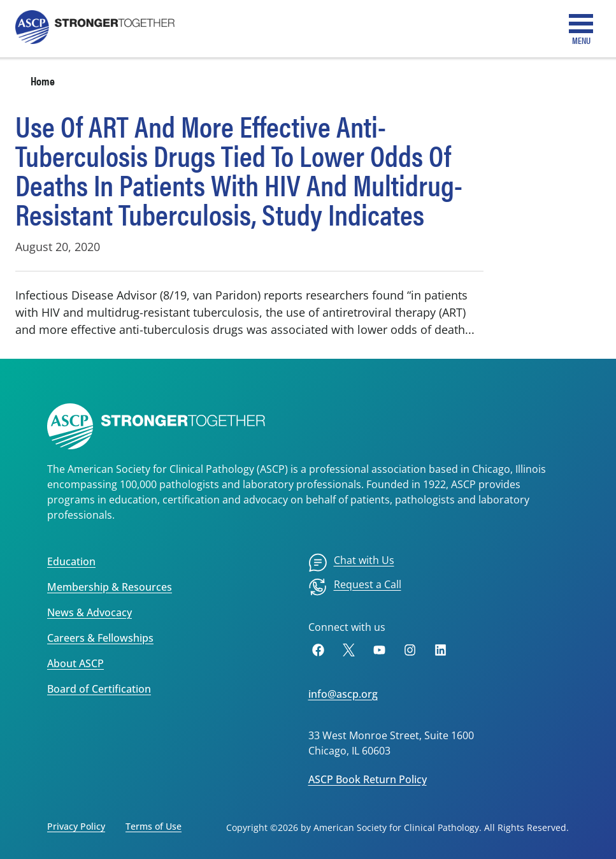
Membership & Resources (110, 587)
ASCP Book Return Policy (368, 779)
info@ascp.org (343, 694)
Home (43, 81)
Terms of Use (154, 826)
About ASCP (75, 663)
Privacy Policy (76, 826)
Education (71, 561)
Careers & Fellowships (100, 638)
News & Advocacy (90, 612)
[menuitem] (351, 563)
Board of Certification (99, 689)
